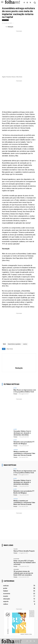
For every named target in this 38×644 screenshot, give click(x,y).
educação (16, 569)
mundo (16, 549)
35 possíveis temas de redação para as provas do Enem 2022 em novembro (23, 573)
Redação (11, 27)
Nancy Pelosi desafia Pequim (24, 551)
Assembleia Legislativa (14, 344)
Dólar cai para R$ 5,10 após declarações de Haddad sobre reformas (25, 563)
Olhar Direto (10, 349)
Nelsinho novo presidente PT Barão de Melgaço (24, 443)
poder (15, 388)
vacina (25, 344)
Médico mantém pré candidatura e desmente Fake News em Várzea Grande (24, 453)
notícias (5, 20)
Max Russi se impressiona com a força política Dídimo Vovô (25, 391)
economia (16, 559)
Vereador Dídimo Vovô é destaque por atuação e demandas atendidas (22, 433)
